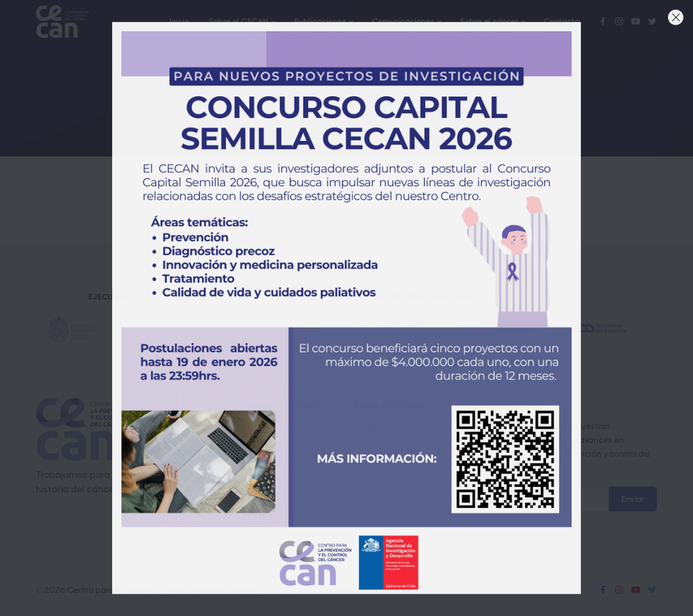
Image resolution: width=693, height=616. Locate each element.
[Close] (676, 17)
